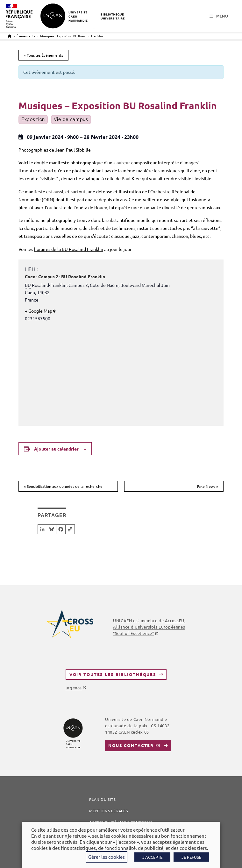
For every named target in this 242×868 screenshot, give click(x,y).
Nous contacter (131, 745)
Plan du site (103, 799)
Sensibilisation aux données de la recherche (63, 486)
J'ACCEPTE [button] (152, 857)
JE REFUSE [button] (191, 857)
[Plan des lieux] (121, 372)
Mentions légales (108, 811)
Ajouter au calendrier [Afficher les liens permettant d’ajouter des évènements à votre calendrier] (56, 449)
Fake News (208, 486)
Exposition (33, 120)
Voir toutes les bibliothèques (113, 674)
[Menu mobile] (219, 16)
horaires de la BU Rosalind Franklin (69, 249)
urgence (74, 688)
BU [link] (28, 285)
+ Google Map (39, 311)
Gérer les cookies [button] (107, 857)
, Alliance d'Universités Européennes (149, 627)
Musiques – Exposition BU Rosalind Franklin (71, 36)
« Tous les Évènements (43, 55)
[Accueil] (10, 36)
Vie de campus (71, 120)
